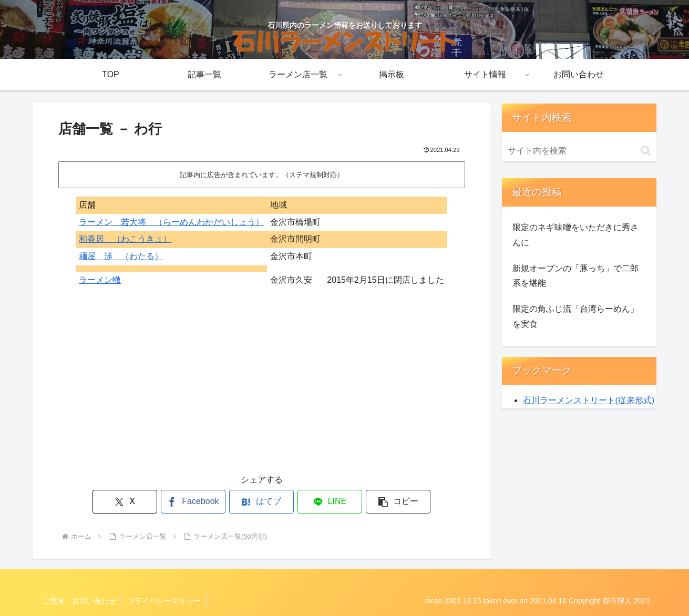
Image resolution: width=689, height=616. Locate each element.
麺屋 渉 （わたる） (121, 256)
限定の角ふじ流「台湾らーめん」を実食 (575, 316)
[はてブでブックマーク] (262, 502)
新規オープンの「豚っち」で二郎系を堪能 (575, 276)
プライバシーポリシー (164, 601)
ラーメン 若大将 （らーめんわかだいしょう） (171, 222)
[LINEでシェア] (330, 502)
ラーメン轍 (100, 280)
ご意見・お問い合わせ (79, 601)
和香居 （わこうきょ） (125, 239)
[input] (579, 151)
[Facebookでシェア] (193, 502)
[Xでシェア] (125, 502)
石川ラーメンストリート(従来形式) (589, 400)
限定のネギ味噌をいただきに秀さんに (575, 235)
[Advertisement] (262, 388)
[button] (398, 502)
